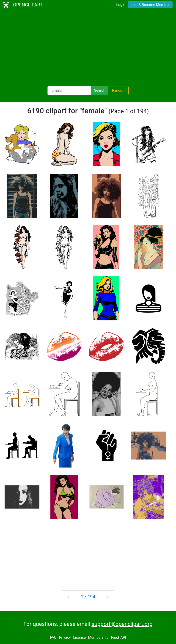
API (123, 637)
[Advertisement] (88, 48)
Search (100, 90)
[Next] (108, 597)
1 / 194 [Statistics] (88, 597)
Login (121, 5)
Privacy (65, 637)
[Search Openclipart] (69, 91)
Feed (115, 637)
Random (119, 90)
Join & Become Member (150, 5)
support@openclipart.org (122, 624)
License (79, 637)
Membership (98, 637)
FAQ (53, 637)
